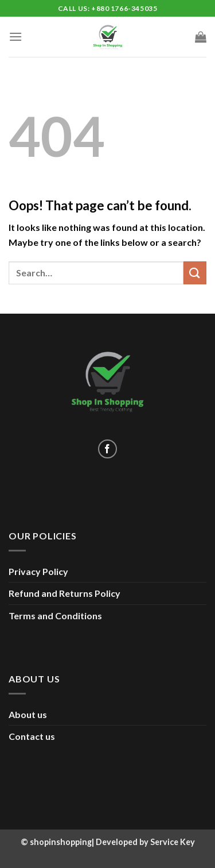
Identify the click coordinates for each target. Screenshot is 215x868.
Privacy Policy (38, 571)
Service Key (173, 842)
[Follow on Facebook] (107, 449)
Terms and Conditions (55, 616)
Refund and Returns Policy (64, 593)
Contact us (32, 736)
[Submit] (195, 273)
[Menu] (15, 36)
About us (28, 714)
